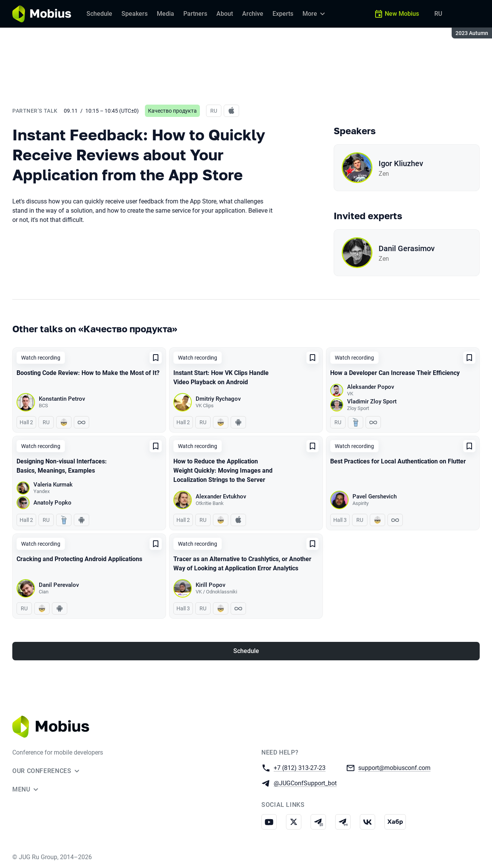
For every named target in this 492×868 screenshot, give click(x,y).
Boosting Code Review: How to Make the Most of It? (88, 373)
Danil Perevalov (59, 585)
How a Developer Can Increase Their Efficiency (395, 373)
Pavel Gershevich (375, 496)
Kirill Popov (210, 585)
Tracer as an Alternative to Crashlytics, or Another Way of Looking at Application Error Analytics (242, 564)
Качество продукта (172, 111)
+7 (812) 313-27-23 (300, 767)
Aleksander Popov (371, 387)
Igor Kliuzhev (401, 163)
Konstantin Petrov (62, 399)
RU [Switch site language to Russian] (438, 14)
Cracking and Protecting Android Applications (79, 559)
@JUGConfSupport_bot (305, 783)
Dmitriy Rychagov (218, 399)
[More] (315, 14)
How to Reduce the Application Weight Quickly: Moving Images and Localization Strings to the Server (223, 471)
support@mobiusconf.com (394, 767)
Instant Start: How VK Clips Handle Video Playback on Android (221, 377)
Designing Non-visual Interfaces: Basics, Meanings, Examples (62, 466)
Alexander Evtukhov (221, 496)
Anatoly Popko (52, 503)
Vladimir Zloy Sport (372, 402)
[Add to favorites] (156, 358)
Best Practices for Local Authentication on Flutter (398, 461)
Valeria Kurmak (53, 485)
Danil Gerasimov (407, 248)
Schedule (246, 651)
